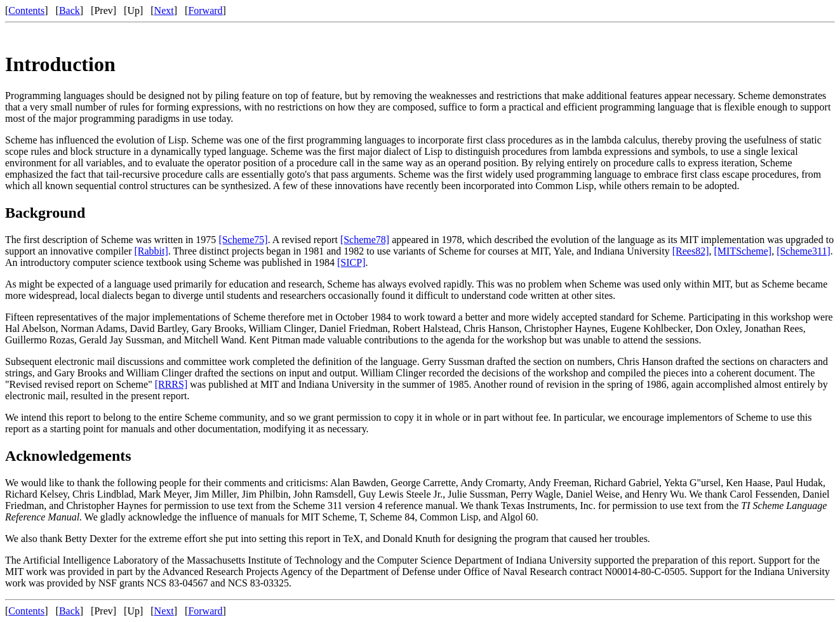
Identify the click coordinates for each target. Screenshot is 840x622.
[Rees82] (691, 251)
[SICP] (351, 262)
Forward (205, 10)
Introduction (60, 64)
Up (133, 10)
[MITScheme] (743, 251)
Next (164, 10)
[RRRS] (171, 384)
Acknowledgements (68, 456)
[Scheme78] (365, 240)
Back (70, 10)
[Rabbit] (151, 251)
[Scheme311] (803, 251)
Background (45, 213)
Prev (103, 10)
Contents (26, 10)
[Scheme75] (243, 240)
